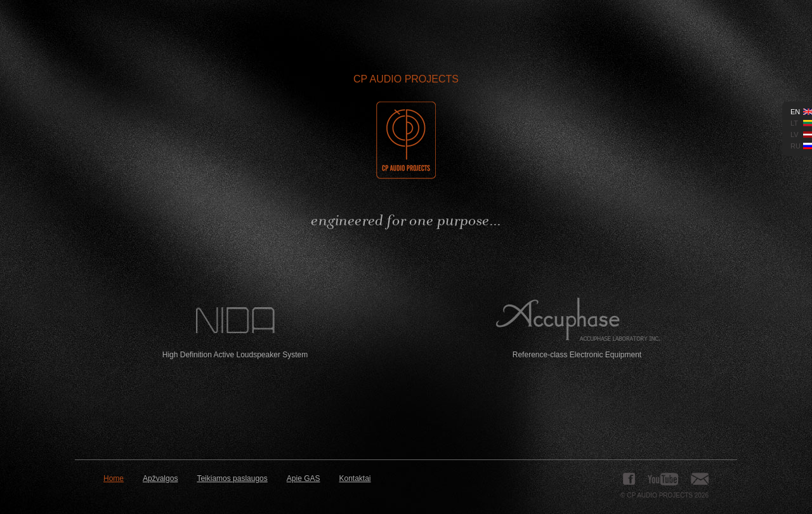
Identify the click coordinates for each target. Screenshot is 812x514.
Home (114, 478)
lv (795, 135)
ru (796, 146)
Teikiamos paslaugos (232, 478)
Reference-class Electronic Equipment (577, 328)
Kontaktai (355, 478)
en (795, 112)
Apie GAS (304, 478)
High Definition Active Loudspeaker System (235, 328)
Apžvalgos (160, 478)
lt (794, 123)
